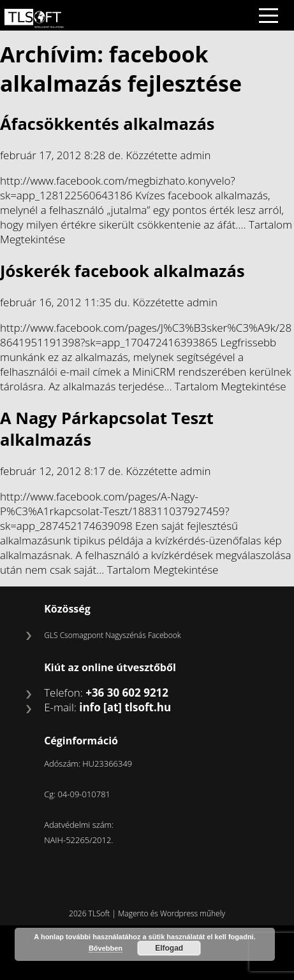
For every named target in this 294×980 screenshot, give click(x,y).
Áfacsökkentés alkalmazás (107, 124)
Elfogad (169, 948)
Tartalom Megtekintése (231, 386)
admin (196, 155)
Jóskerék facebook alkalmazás (122, 271)
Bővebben (106, 948)
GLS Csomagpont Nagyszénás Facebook (112, 635)
